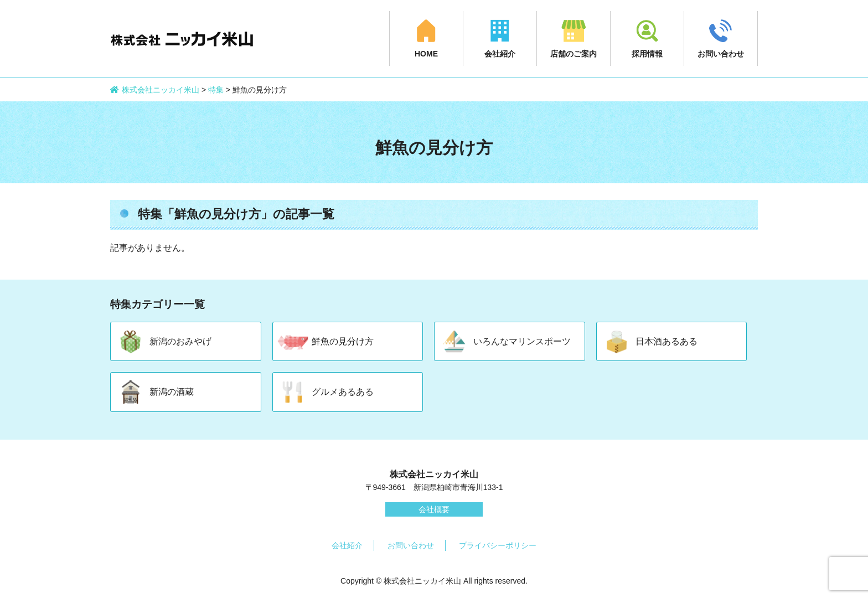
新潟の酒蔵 (172, 392)
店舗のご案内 (573, 54)
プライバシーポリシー (498, 545)
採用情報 (647, 54)
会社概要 (434, 509)
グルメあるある (343, 392)
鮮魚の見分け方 (343, 341)
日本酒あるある (666, 341)
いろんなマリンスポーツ (522, 341)
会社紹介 (500, 54)
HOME (426, 54)
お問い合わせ (721, 54)
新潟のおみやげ (180, 341)
